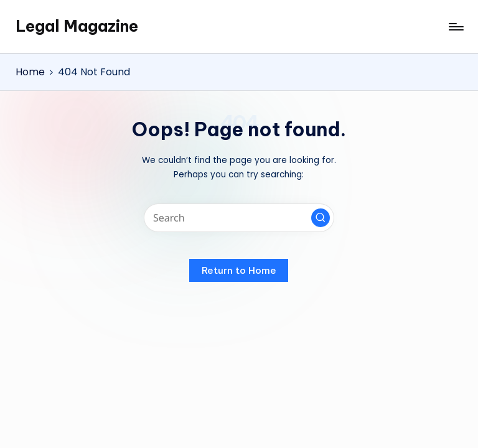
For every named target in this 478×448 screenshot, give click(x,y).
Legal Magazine (77, 26)
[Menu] (455, 27)
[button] (321, 218)
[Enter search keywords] (239, 218)
